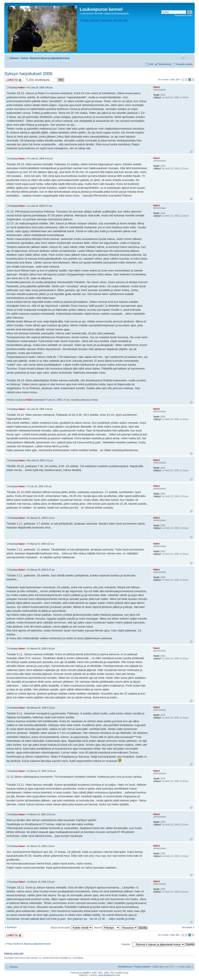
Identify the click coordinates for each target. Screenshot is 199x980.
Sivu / (175, 79)
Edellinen (12, 927)
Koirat (24, 58)
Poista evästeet (142, 967)
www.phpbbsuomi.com (109, 975)
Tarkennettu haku (183, 15)
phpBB (86, 973)
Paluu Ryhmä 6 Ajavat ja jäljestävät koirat (29, 944)
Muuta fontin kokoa (189, 57)
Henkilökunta (125, 967)
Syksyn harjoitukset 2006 (28, 74)
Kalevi (22, 88)
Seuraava (187, 927)
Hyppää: (126, 944)
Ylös (191, 152)
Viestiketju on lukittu (14, 80)
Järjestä (107, 928)
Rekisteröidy (165, 64)
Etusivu (15, 58)
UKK (151, 64)
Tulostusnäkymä (183, 57)
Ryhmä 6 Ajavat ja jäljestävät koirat (50, 58)
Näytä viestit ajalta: (72, 928)
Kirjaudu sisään (184, 64)
